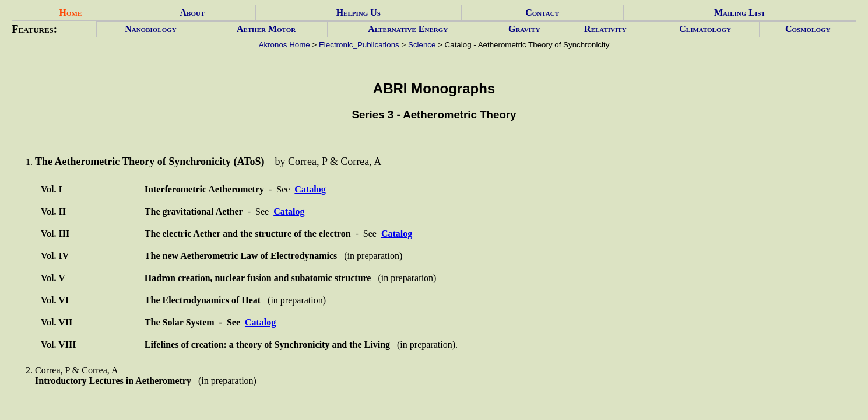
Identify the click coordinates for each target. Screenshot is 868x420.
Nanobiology (151, 29)
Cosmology (808, 29)
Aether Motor (266, 29)
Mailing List (740, 13)
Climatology (705, 29)
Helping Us (359, 13)
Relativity (605, 29)
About (193, 13)
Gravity (524, 29)
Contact (542, 13)
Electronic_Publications (359, 45)
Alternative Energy (408, 29)
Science (422, 45)
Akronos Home (284, 45)
